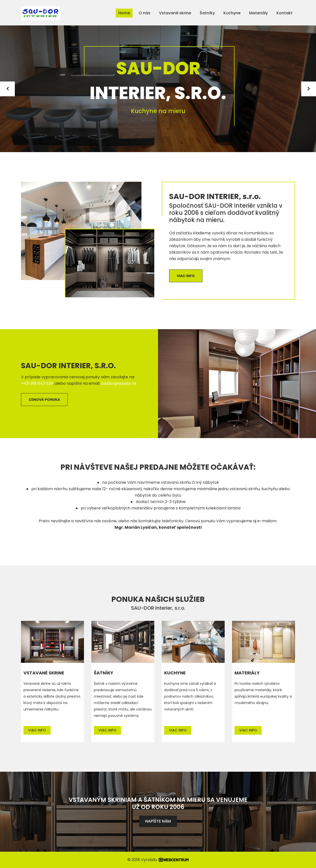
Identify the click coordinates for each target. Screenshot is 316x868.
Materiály (258, 13)
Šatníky (207, 13)
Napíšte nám (158, 821)
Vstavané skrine (175, 13)
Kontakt (285, 13)
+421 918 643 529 (37, 383)
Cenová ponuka (44, 400)
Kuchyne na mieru (158, 111)
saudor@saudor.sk (119, 383)
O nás (145, 13)
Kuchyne (232, 13)
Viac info (186, 276)
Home (124, 13)
